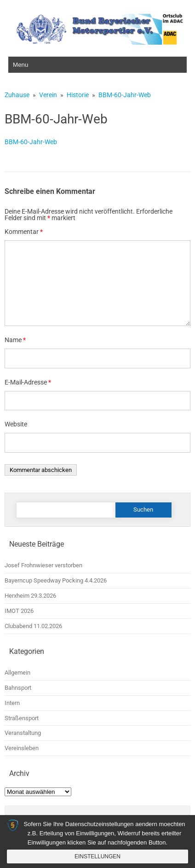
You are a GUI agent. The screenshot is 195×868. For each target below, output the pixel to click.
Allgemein (17, 673)
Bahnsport (18, 688)
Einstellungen (97, 856)
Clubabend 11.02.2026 (33, 626)
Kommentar (24, 232)
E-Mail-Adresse (28, 382)
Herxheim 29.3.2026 (30, 596)
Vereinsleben (22, 748)
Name (15, 340)
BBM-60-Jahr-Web (31, 142)
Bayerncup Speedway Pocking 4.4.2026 (56, 580)
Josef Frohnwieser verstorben (43, 565)
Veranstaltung (23, 733)
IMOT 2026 (19, 611)
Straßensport (22, 718)
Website (16, 424)
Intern (12, 703)
